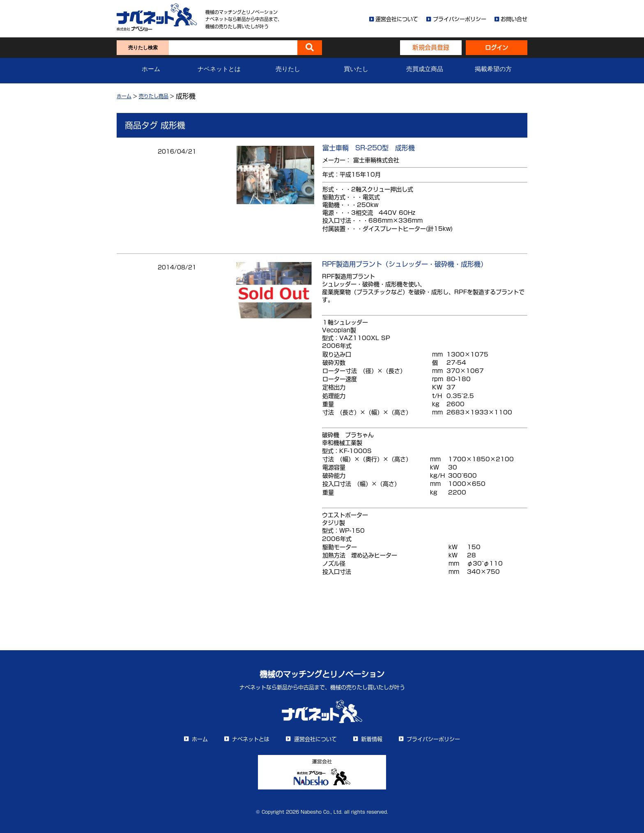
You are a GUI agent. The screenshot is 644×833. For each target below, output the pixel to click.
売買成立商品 (425, 69)
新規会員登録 (431, 47)
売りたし (288, 69)
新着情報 (372, 739)
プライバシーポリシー (460, 19)
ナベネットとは (219, 69)
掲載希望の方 (493, 69)
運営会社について (397, 19)
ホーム (151, 69)
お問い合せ (514, 19)
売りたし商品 (154, 96)
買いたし (356, 69)
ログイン (497, 48)
